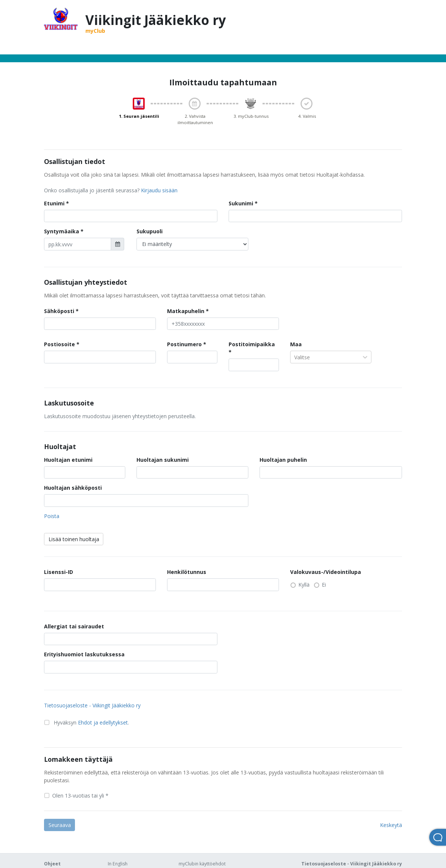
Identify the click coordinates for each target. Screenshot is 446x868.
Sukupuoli (150, 231)
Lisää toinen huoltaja (74, 539)
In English (118, 864)
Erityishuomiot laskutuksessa (84, 654)
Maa (296, 344)
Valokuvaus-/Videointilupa (326, 572)
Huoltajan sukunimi (163, 460)
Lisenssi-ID (59, 572)
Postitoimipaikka (252, 344)
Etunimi (54, 203)
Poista (52, 516)
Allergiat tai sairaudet (74, 626)
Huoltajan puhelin (283, 460)
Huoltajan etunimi (68, 460)
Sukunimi (241, 203)
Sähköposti (59, 311)
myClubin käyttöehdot (202, 864)
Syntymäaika (62, 231)
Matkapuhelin (186, 311)
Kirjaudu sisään (159, 190)
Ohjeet (52, 864)
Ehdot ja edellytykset (103, 722)
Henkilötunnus (187, 572)
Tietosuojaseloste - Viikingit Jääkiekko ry (92, 705)
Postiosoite (59, 344)
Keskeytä (391, 825)
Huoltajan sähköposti (73, 488)
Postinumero (184, 344)
